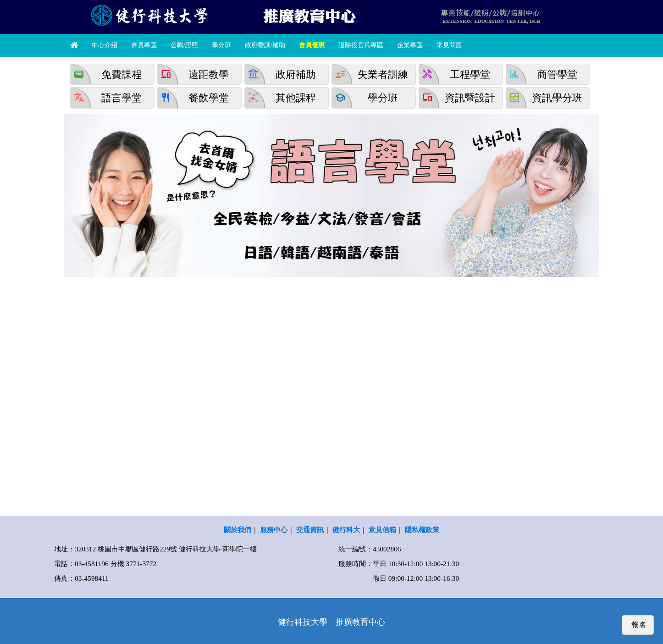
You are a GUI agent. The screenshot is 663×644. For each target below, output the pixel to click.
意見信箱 (382, 530)
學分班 (221, 45)
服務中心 (274, 530)
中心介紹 (105, 45)
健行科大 (346, 530)
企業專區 (410, 45)
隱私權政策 (422, 530)
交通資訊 (310, 530)
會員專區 (144, 45)
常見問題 (449, 45)
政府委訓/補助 (265, 45)
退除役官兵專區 (361, 45)
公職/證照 (184, 45)
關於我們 (238, 530)
